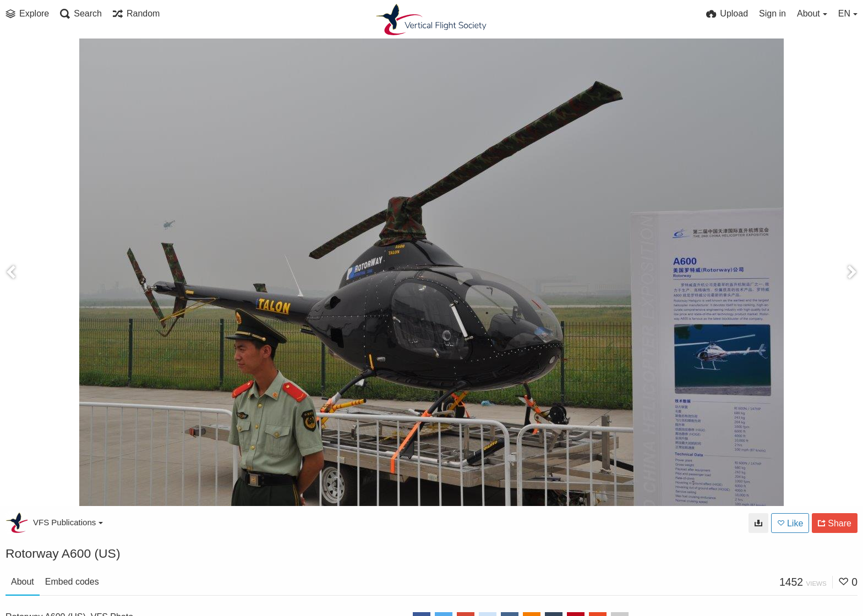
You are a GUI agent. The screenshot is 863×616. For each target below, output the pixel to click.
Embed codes (72, 582)
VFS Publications (68, 522)
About (23, 582)
